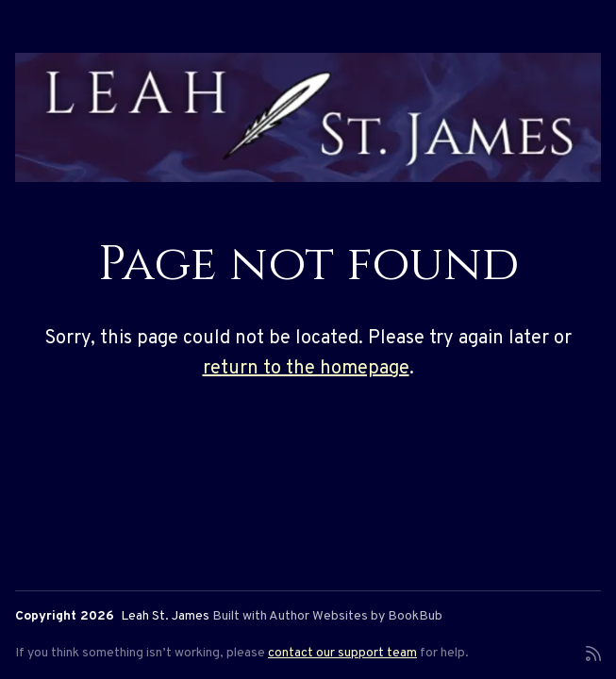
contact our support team (342, 653)
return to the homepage (306, 369)
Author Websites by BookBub (356, 616)
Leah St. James (165, 616)
